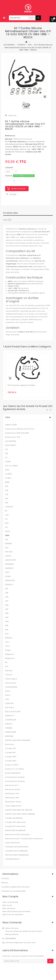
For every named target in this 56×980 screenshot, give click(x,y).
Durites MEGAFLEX (13, 773)
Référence (10, 136)
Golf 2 (8, 691)
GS (6, 527)
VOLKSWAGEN (11, 687)
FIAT (7, 548)
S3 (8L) (8, 478)
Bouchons (10, 744)
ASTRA (8, 576)
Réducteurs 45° (12, 794)
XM (6, 540)
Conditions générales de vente (15, 887)
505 (7, 626)
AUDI (7, 470)
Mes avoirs (7, 905)
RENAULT (9, 638)
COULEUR (9, 168)
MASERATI (9, 568)
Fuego (8, 650)
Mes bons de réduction (13, 915)
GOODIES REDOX (12, 859)
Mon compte (10, 896)
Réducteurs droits (13, 802)
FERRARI (9, 544)
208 (7, 605)
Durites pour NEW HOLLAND (17, 433)
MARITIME (9, 736)
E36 (7, 490)
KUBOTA (9, 724)
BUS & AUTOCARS (13, 712)
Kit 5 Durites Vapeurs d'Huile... (22, 385)
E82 (7, 503)
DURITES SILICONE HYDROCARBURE (20, 814)
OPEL (7, 572)
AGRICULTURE (11, 425)
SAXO (8, 531)
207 (7, 601)
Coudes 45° (11, 749)
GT (6, 458)
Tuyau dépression (13, 806)
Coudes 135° (11, 757)
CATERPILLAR (11, 720)
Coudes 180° (11, 761)
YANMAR (9, 728)
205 (7, 593)
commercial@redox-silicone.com (20, 943)
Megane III (10, 658)
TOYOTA (9, 675)
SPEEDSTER (10, 581)
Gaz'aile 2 (10, 708)
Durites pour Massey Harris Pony (20, 429)
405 (7, 621)
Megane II (10, 654)
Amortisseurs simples (15, 777)
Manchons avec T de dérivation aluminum (24, 839)
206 (7, 597)
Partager (12, 194)
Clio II (8, 646)
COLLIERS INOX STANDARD (16, 851)
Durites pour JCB (13, 437)
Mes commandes (10, 902)
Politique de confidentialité (13, 891)
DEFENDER (9, 564)
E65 (7, 499)
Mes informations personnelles (17, 911)
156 (7, 454)
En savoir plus (11, 213)
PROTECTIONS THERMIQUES (17, 855)
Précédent (47, 410)
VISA (7, 535)
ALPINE (8, 462)
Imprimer (12, 115)
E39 (7, 494)
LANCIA (8, 556)
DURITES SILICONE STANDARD (18, 740)
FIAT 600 (9, 552)
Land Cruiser (11, 683)
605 (7, 630)
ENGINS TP (10, 716)
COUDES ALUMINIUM (14, 818)
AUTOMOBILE (11, 441)
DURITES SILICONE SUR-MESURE (19, 810)
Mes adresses (9, 908)
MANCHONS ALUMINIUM (15, 830)
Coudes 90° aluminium (15, 826)
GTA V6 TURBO (11, 466)
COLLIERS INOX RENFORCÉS (17, 847)
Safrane (9, 671)
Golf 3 (8, 695)
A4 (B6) (9, 474)
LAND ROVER (11, 560)
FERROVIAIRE (11, 732)
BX (6, 511)
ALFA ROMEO (11, 445)
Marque (9, 139)
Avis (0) (7, 220)
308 (7, 613)
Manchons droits (13, 789)
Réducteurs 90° (12, 798)
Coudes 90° (11, 753)
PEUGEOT (9, 585)
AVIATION (9, 703)
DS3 (7, 523)
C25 (7, 515)
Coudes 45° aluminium (16, 822)
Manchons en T (12, 785)
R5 (6, 662)
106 (7, 589)
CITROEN (9, 507)
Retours (5, 883)
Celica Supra (11, 679)
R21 (7, 667)
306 (7, 609)
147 (7, 449)
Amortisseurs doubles (15, 781)
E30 (7, 486)
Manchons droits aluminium (18, 835)
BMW (7, 482)
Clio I (7, 642)
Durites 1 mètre (12, 765)
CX (6, 519)
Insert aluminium (13, 843)
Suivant (51, 410)
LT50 (7, 699)
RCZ (7, 634)
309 (7, 617)
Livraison (5, 878)
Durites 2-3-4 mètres (15, 769)
